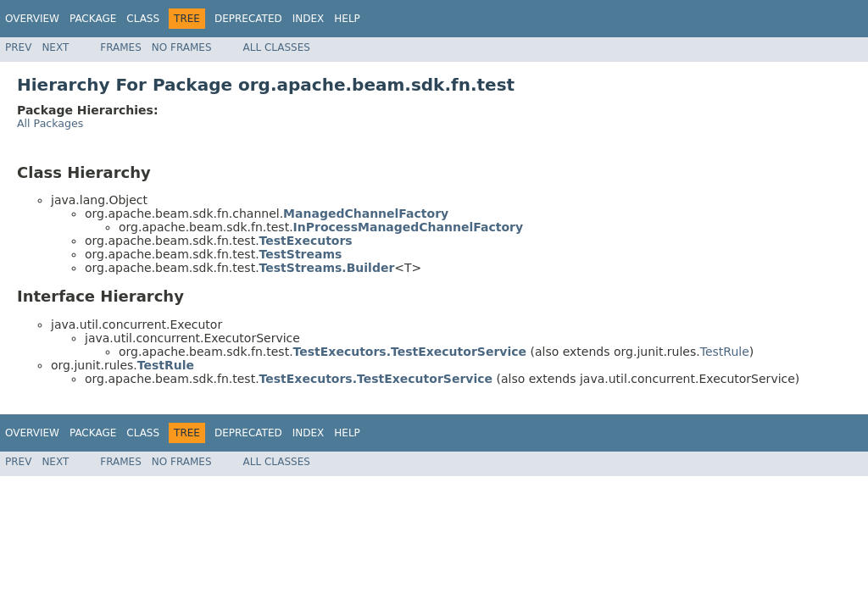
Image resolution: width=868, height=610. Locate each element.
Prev (18, 47)
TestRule (725, 352)
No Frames (182, 47)
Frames (121, 47)
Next (55, 47)
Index (309, 19)
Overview (32, 19)
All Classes (277, 47)
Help (347, 19)
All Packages (50, 123)
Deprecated (248, 19)
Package (93, 19)
